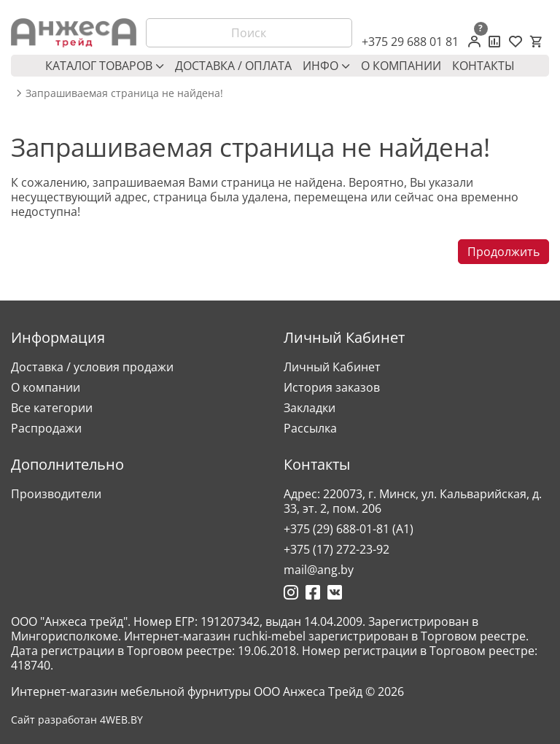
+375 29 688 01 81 (410, 42)
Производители (56, 494)
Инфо (326, 66)
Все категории (52, 408)
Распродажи (46, 428)
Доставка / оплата (233, 66)
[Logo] (74, 33)
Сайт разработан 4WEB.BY (77, 720)
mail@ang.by (319, 570)
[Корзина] (536, 42)
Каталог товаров (105, 66)
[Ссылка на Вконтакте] (335, 592)
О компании (401, 66)
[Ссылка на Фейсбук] (313, 592)
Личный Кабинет (332, 367)
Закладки (310, 408)
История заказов (332, 387)
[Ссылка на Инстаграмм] (291, 592)
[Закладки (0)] (516, 42)
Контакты (483, 66)
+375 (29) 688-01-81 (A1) (349, 529)
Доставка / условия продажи (92, 367)
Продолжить (503, 252)
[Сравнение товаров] (495, 42)
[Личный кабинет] (474, 42)
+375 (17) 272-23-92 (337, 549)
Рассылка (310, 428)
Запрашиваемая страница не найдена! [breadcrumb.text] (124, 93)
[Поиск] (249, 33)
